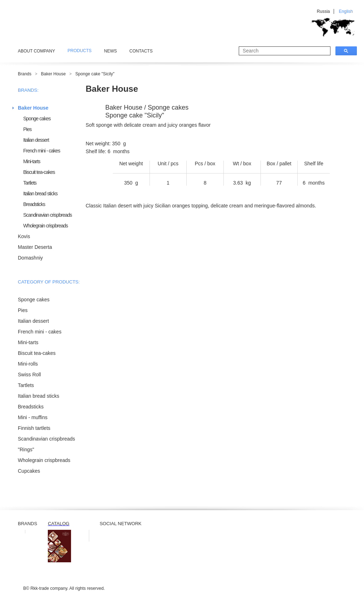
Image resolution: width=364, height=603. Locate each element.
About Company (36, 51)
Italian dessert (36, 140)
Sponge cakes (37, 119)
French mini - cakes (42, 151)
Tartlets (30, 183)
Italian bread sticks (40, 194)
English (346, 11)
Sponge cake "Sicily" (95, 74)
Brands (25, 74)
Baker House (53, 74)
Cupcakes (29, 471)
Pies (27, 129)
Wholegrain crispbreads (45, 226)
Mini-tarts (32, 161)
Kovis (24, 236)
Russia (323, 11)
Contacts (141, 51)
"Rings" (26, 449)
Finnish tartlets (34, 428)
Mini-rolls (28, 364)
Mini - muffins (33, 417)
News (111, 51)
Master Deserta (35, 247)
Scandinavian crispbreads (47, 215)
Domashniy (30, 258)
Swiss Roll (29, 375)
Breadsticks (34, 204)
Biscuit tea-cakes (39, 172)
